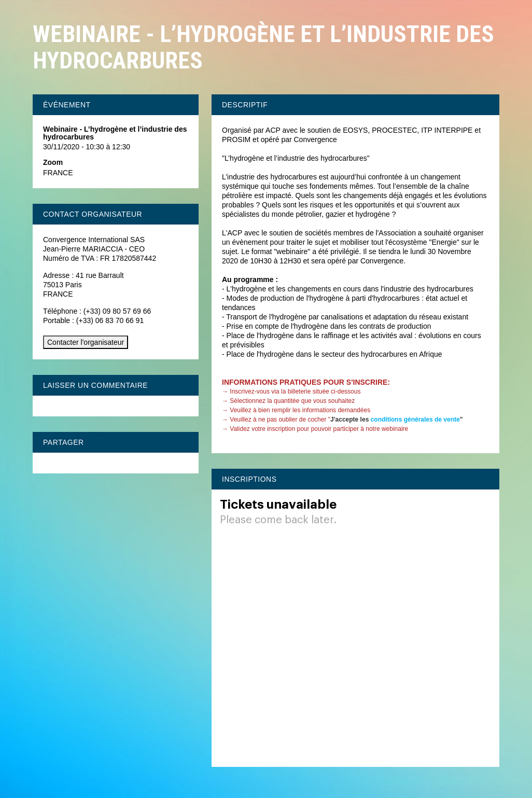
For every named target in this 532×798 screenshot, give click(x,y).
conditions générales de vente (415, 419)
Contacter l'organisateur (86, 342)
